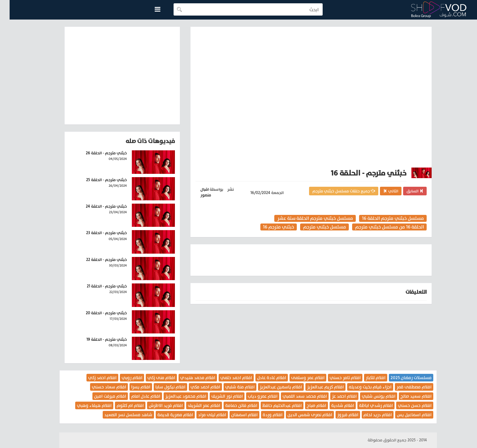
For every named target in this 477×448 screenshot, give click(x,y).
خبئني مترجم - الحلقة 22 (97, 260)
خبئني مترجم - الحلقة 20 (97, 313)
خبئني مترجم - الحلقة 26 (97, 153)
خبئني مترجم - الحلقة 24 (97, 206)
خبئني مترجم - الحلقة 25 (97, 180)
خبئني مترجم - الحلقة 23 (97, 233)
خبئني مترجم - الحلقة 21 (97, 286)
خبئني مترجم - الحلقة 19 (97, 339)
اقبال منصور (196, 192)
